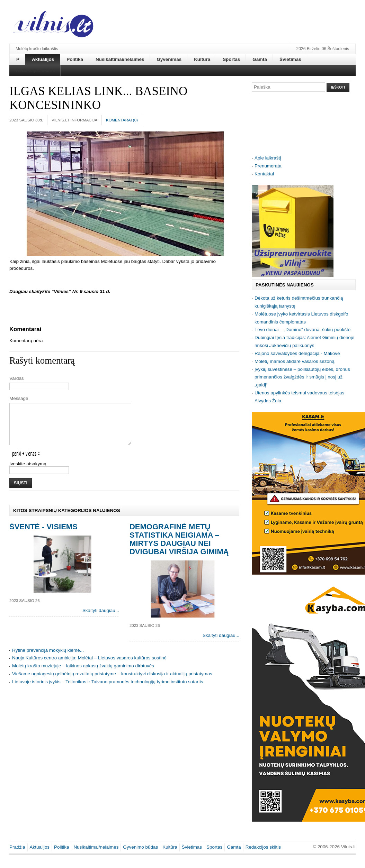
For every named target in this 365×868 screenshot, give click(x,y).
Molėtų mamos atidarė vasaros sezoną (295, 361)
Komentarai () (122, 120)
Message (19, 398)
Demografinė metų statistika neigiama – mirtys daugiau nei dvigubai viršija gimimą (179, 547)
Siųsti (21, 491)
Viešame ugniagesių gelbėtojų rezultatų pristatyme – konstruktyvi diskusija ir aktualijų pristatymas (112, 682)
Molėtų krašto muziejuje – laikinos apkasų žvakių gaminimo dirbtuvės (83, 674)
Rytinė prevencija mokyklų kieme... (48, 659)
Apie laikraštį (268, 158)
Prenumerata (268, 166)
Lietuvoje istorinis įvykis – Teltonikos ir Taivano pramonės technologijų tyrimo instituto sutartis (108, 690)
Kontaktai (264, 174)
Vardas (17, 378)
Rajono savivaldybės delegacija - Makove (297, 353)
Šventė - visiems (43, 535)
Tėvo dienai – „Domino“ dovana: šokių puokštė (302, 330)
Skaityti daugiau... (101, 619)
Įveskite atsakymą (28, 472)
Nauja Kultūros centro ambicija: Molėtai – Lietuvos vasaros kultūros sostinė (89, 666)
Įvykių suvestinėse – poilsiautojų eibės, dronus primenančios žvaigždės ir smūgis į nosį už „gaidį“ (302, 377)
